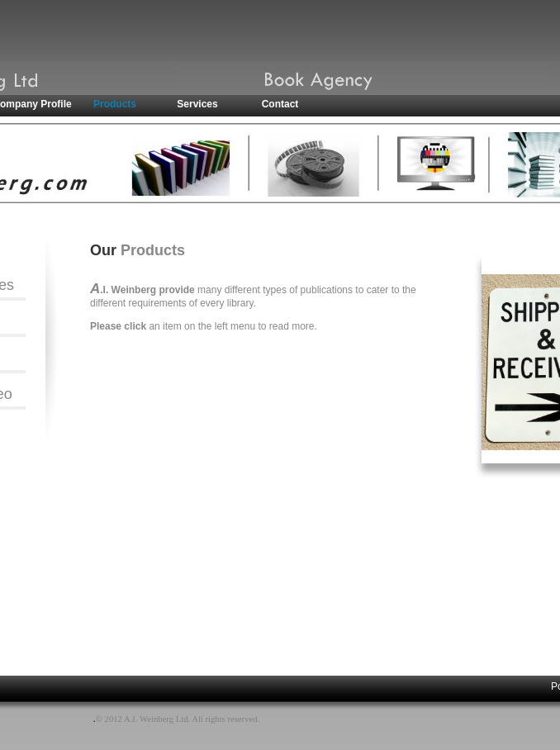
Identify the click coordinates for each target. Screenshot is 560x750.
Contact (280, 104)
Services (197, 104)
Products (115, 104)
